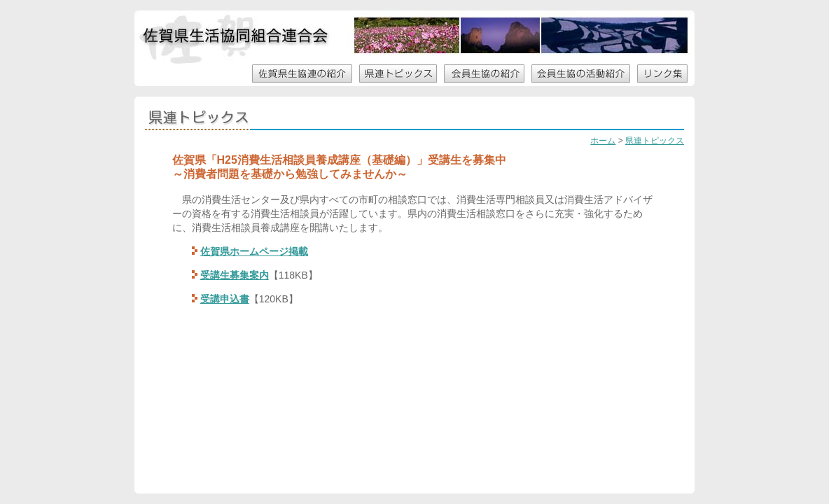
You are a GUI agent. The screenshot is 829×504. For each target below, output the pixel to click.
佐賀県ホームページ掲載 (254, 251)
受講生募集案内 (235, 275)
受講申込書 (225, 299)
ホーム (603, 141)
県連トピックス (655, 141)
